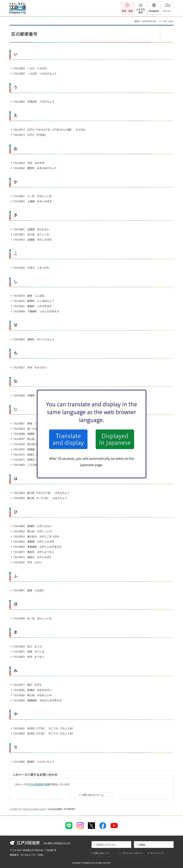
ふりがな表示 (141, 11)
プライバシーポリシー (133, 853)
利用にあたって (101, 853)
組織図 (142, 845)
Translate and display (68, 439)
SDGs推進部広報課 (39, 784)
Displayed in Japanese (115, 439)
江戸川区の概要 (55, 809)
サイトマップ (157, 853)
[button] (154, 8)
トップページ (15, 809)
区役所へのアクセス (106, 845)
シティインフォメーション (35, 809)
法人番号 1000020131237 (57, 843)
